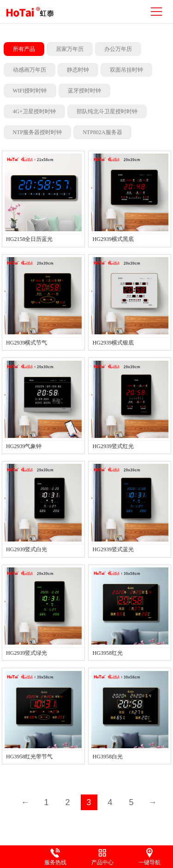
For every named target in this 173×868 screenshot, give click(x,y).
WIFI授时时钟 (30, 91)
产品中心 (102, 862)
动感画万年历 (30, 70)
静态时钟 (78, 70)
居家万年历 (70, 49)
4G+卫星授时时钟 (34, 111)
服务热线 (55, 862)
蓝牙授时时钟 (84, 91)
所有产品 (24, 49)
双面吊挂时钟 (126, 70)
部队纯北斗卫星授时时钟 (107, 111)
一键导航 (149, 862)
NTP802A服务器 (102, 132)
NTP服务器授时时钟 (38, 132)
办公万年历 (118, 49)
